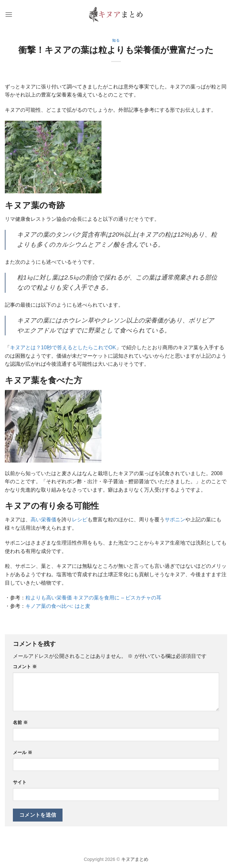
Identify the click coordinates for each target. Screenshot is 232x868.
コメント (25, 667)
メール (23, 752)
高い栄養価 (43, 520)
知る (116, 40)
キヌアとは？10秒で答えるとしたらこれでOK (63, 347)
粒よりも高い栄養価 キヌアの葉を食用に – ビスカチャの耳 (93, 598)
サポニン (175, 520)
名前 (20, 722)
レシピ (80, 520)
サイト (20, 782)
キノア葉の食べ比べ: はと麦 (58, 606)
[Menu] (9, 14)
